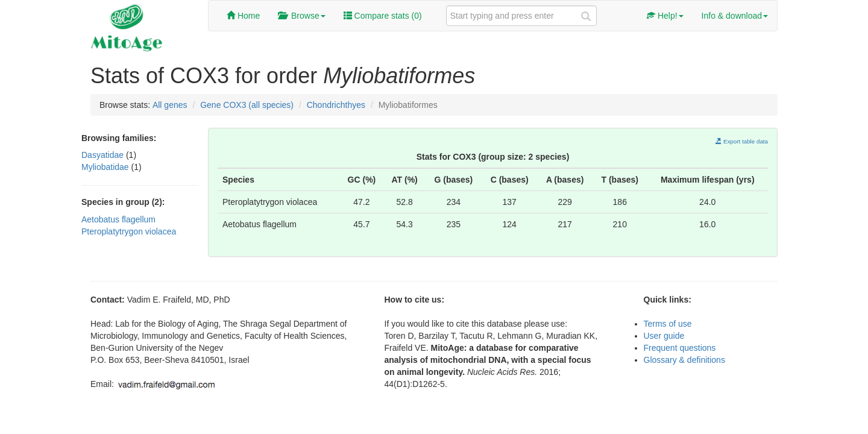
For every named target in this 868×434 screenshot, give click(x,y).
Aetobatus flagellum (118, 219)
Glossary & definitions (684, 360)
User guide (664, 336)
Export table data (742, 141)
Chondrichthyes (336, 105)
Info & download (735, 16)
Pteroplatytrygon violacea (129, 231)
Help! (665, 16)
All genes (170, 105)
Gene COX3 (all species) (247, 105)
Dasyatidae (104, 155)
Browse (301, 16)
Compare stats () (383, 16)
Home (243, 16)
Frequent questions (680, 348)
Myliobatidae (106, 167)
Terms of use (668, 324)
